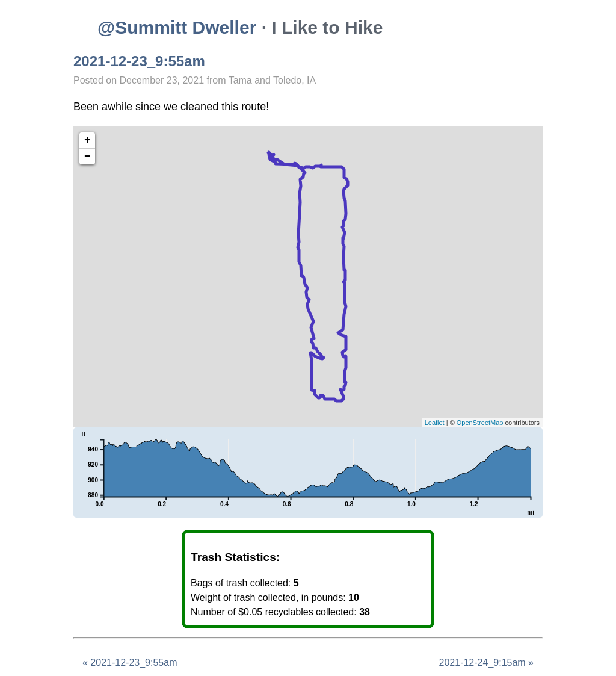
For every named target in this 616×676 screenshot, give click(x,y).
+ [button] (88, 140)
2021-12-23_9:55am (139, 61)
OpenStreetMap (480, 423)
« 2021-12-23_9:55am (130, 662)
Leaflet (435, 423)
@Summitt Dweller (177, 27)
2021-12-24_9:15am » (486, 662)
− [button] (88, 157)
